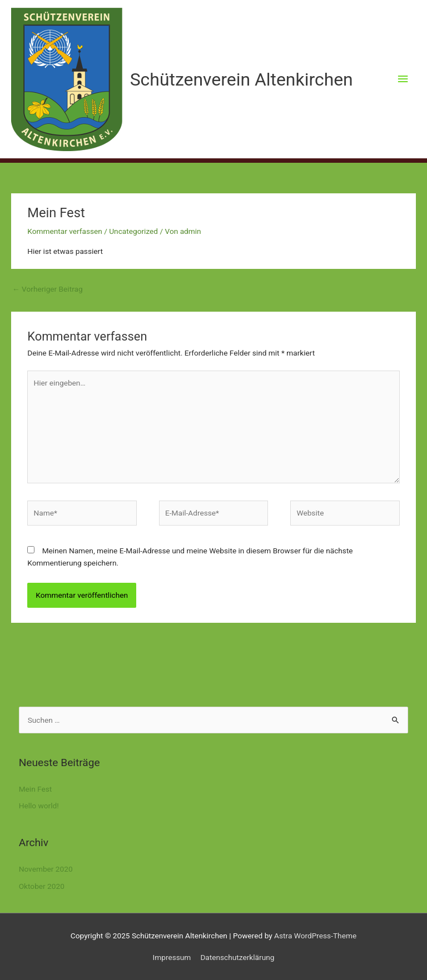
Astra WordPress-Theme (315, 936)
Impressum (172, 957)
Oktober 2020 (42, 886)
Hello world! (39, 806)
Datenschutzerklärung (237, 957)
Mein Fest (36, 789)
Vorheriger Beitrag (48, 289)
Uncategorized (133, 231)
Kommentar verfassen (65, 231)
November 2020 (46, 869)
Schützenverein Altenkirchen (242, 79)
